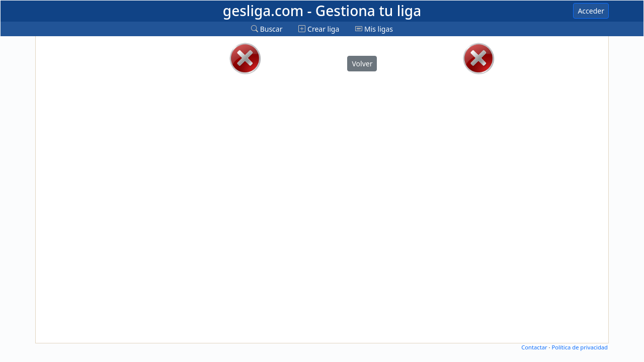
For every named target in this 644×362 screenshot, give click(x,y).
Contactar (534, 347)
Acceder (591, 11)
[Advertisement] (77, 190)
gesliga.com (322, 11)
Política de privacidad (580, 347)
